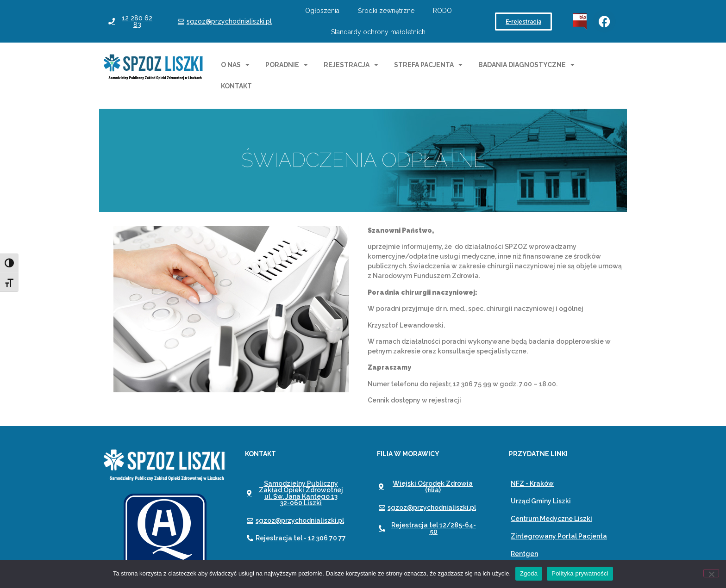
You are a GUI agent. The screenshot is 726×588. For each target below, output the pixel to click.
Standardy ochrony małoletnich (378, 32)
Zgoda (529, 573)
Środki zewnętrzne (386, 11)
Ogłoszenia (322, 11)
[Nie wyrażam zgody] (711, 573)
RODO (442, 11)
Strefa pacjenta (428, 65)
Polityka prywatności (580, 573)
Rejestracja (351, 65)
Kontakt (236, 86)
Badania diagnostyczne (526, 65)
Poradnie (287, 65)
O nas (235, 65)
